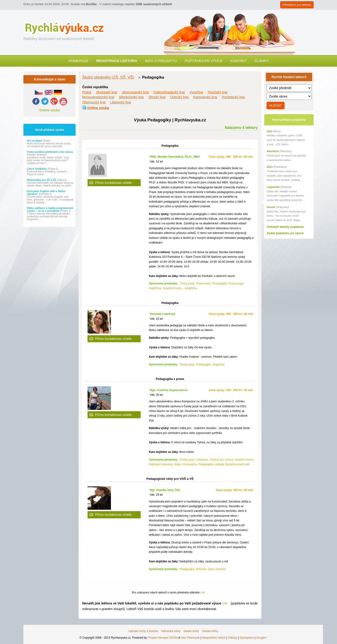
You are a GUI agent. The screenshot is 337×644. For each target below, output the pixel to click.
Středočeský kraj (131, 97)
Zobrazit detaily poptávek (285, 227)
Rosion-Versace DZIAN (163, 638)
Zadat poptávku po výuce (285, 233)
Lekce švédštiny (37, 169)
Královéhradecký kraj (169, 92)
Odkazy (233, 638)
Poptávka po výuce (204, 61)
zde (203, 593)
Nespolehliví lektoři (214, 638)
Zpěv (270, 131)
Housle (271, 207)
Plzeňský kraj (218, 92)
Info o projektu (161, 61)
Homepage (78, 61)
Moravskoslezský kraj (98, 97)
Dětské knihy (210, 631)
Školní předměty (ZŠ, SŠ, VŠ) (108, 77)
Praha (87, 92)
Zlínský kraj (157, 97)
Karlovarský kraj (205, 97)
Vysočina (196, 92)
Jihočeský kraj (106, 92)
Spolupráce (247, 638)
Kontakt (238, 61)
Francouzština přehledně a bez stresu (50, 152)
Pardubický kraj (233, 97)
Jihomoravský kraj (135, 92)
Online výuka (49, 110)
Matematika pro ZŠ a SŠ (42, 180)
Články (262, 61)
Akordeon (273, 151)
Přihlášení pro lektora (297, 5)
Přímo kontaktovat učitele (113, 183)
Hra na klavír (35, 141)
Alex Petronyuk (190, 638)
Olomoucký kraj (94, 102)
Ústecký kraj (179, 97)
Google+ (261, 638)
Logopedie (273, 187)
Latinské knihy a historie (143, 631)
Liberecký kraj (120, 102)
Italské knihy (191, 631)
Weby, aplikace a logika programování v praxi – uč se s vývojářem (50, 209)
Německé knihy (171, 631)
